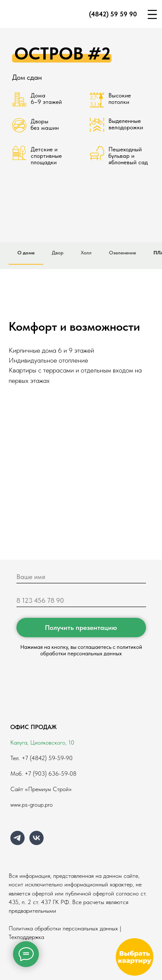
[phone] (81, 601)
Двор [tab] (58, 253)
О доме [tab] (26, 253)
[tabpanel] (81, 338)
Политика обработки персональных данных (63, 928)
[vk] (37, 843)
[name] (81, 577)
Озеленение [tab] (122, 253)
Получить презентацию (81, 628)
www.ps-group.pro (32, 805)
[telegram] (17, 843)
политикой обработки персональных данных (91, 650)
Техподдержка (26, 937)
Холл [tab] (86, 253)
